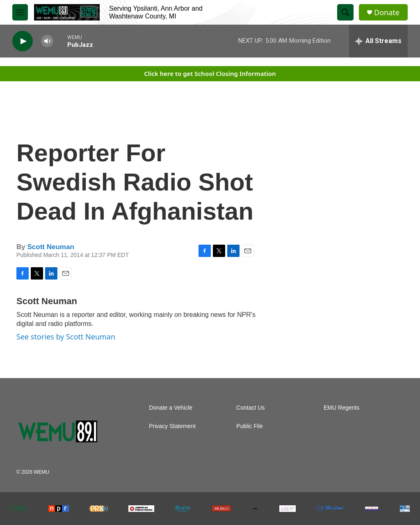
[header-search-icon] (345, 12)
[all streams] (378, 41)
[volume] (47, 41)
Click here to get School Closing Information (210, 73)
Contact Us (250, 408)
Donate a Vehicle (171, 408)
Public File (250, 426)
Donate (387, 13)
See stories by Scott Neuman (66, 337)
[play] (23, 41)
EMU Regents (341, 408)
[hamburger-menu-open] (20, 12)
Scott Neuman (50, 247)
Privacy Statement (172, 426)
